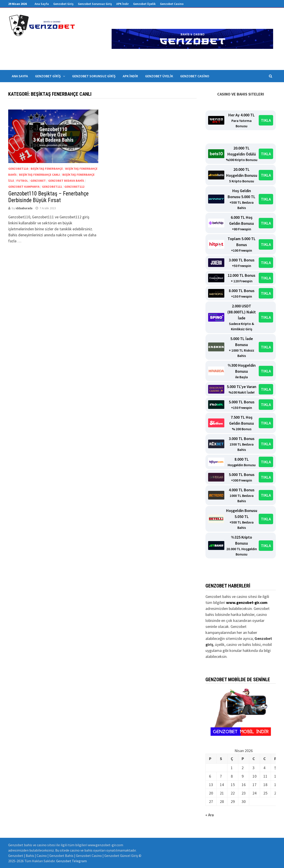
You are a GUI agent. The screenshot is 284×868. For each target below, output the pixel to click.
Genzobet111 (52, 187)
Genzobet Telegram (71, 861)
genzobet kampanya (24, 187)
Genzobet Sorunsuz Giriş (95, 4)
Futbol (22, 181)
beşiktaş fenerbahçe (47, 169)
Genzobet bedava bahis (66, 181)
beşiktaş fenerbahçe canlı (39, 175)
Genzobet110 (18, 169)
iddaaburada (24, 208)
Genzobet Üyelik (144, 4)
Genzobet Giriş (63, 4)
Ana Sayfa (42, 4)
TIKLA (266, 120)
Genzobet (38, 181)
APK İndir (122, 4)
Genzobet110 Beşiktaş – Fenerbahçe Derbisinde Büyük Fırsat (48, 197)
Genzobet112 (74, 187)
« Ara (210, 815)
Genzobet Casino (172, 4)
